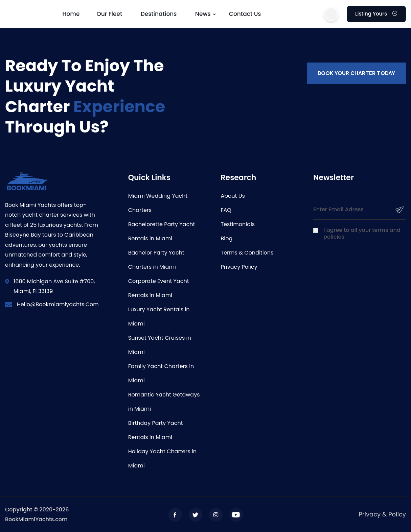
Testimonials (238, 224)
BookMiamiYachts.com (36, 519)
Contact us (245, 14)
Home (71, 14)
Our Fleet (109, 14)
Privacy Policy (239, 267)
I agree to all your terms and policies (362, 234)
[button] (331, 14)
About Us (233, 196)
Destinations (159, 14)
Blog (227, 238)
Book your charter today (356, 73)
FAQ (226, 210)
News (203, 14)
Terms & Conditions (247, 253)
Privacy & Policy (382, 514)
